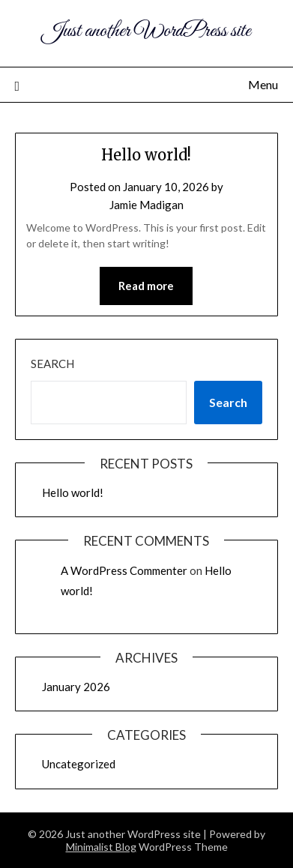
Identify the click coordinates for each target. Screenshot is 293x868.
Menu (263, 84)
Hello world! (146, 155)
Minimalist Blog (101, 847)
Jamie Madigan (146, 205)
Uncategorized (79, 764)
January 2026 (76, 687)
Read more (146, 286)
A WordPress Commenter (124, 570)
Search (52, 364)
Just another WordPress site (146, 31)
